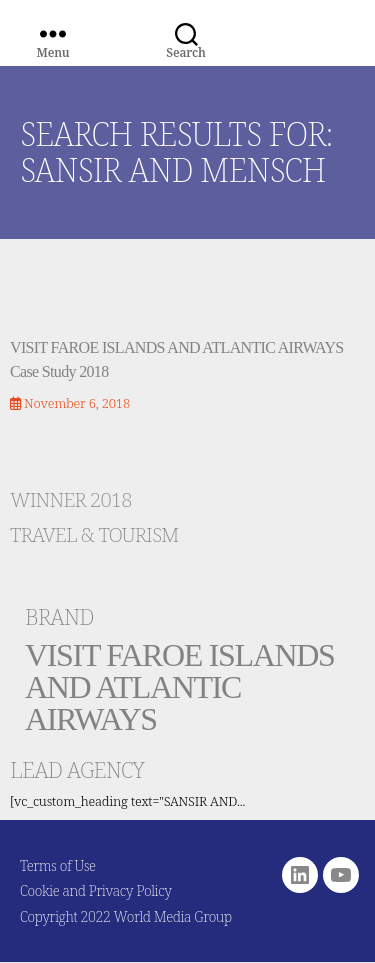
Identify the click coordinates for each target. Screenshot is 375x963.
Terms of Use (58, 865)
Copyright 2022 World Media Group (126, 916)
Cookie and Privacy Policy (96, 890)
